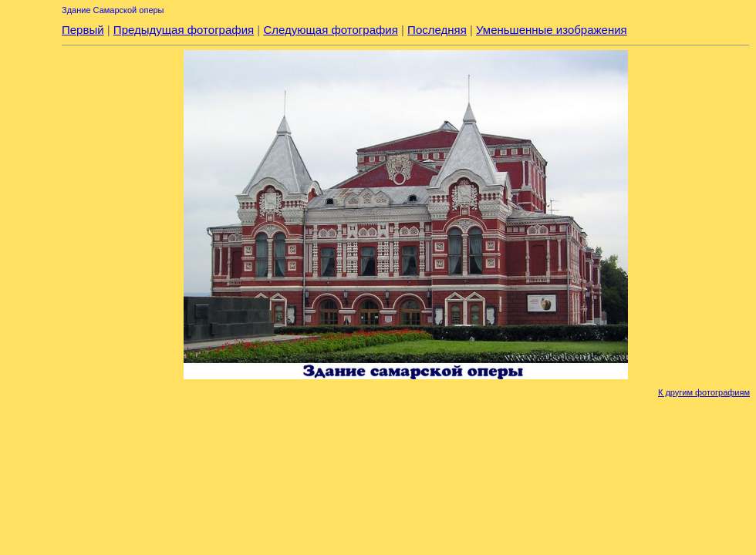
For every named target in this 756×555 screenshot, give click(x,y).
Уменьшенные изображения (552, 30)
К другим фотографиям (704, 392)
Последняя (437, 30)
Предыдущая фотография (184, 30)
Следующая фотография (330, 30)
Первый (83, 30)
